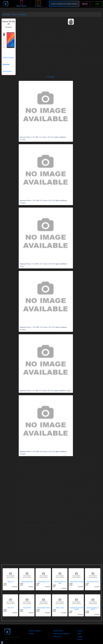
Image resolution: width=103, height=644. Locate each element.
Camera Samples (8, 57)
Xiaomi (15, 14)
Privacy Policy (58, 631)
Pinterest (80, 639)
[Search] (64, 4)
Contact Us (57, 636)
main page (50, 77)
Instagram (80, 636)
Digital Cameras (35, 631)
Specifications (7, 71)
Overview (6, 64)
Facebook (80, 631)
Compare (9, 27)
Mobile (31, 634)
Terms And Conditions (61, 634)
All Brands (7, 14)
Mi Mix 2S (23, 14)
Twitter (79, 634)
